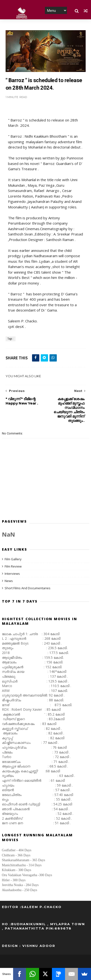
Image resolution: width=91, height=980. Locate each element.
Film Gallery (13, 559)
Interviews (12, 574)
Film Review (13, 566)
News (9, 581)
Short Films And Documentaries (28, 588)
